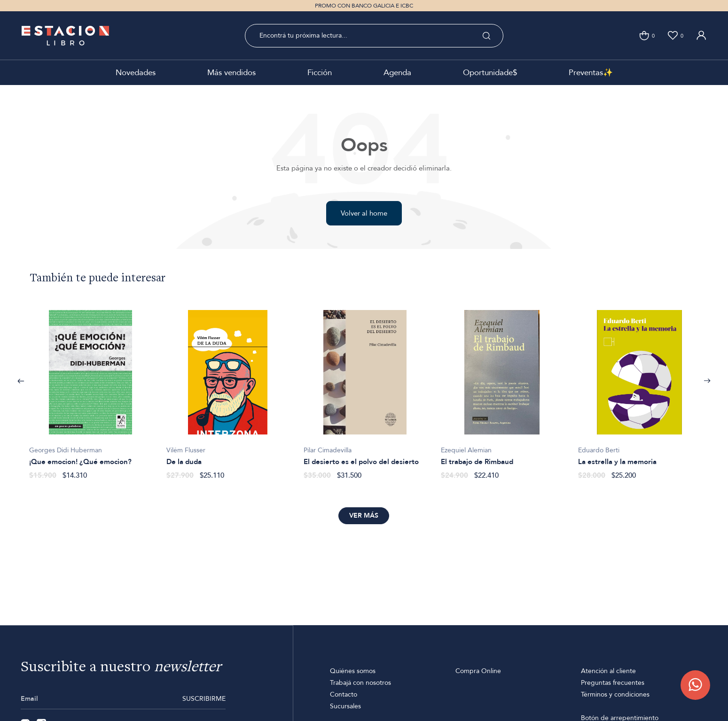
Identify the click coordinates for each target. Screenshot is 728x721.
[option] (90, 390)
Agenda (397, 73)
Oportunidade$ (490, 73)
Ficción (320, 73)
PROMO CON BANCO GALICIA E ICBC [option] (364, 6)
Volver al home (364, 213)
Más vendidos (231, 73)
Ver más (364, 516)
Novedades (136, 73)
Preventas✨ (591, 73)
